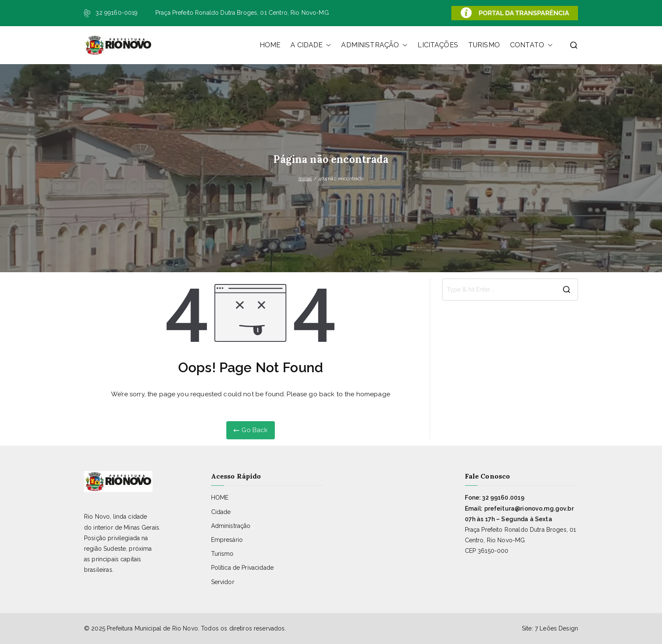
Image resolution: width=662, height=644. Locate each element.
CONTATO (531, 45)
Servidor (223, 582)
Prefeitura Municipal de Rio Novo (152, 628)
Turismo (222, 554)
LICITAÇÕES (438, 45)
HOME (270, 45)
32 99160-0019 (117, 13)
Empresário (227, 540)
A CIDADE (311, 45)
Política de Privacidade (242, 568)
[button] (327, 45)
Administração (231, 526)
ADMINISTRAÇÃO (374, 45)
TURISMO (484, 45)
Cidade (221, 512)
